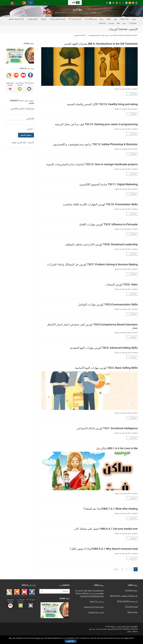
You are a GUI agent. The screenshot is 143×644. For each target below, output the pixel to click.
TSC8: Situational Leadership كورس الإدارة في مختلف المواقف (101, 244)
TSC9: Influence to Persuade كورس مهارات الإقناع (109, 224)
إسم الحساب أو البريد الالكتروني (22, 109)
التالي (116, 569)
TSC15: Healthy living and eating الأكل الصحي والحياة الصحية (102, 104)
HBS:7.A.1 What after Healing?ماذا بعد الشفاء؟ (110, 509)
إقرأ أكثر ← (132, 94)
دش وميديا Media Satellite (127, 601)
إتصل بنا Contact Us (96, 612)
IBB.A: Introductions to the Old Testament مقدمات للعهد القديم (101, 44)
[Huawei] (107, 3)
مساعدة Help (132, 612)
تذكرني (29, 129)
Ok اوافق (70, 641)
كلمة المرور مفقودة (19, 142)
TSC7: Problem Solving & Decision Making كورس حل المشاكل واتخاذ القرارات (92, 264)
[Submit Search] (31, 3)
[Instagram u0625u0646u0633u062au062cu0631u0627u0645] (123, 3)
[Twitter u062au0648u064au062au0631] (127, 3)
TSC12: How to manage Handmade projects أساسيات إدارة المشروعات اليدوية (92, 164)
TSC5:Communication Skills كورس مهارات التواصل (108, 304)
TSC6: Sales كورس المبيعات (121, 284)
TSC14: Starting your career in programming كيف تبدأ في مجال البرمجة (96, 124)
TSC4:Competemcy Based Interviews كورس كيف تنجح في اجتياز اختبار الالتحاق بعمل (92, 326)
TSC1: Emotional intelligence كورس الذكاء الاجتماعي (107, 428)
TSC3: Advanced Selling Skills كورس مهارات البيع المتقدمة (104, 348)
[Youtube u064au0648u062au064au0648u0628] (133, 3)
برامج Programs (131, 590)
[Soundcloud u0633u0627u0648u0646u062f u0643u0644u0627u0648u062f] (130, 3)
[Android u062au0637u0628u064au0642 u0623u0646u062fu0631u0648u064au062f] (113, 3)
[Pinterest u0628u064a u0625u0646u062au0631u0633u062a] (117, 3)
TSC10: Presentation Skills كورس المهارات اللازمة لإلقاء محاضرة (100, 204)
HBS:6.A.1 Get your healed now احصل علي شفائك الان (106, 529)
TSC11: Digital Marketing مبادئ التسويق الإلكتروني (108, 184)
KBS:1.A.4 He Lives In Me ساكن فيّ (117, 448)
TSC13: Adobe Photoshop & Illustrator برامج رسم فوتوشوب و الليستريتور (95, 144)
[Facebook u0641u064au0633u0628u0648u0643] (136, 3)
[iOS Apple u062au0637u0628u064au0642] (110, 3)
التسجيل (31, 142)
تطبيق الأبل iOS (29, 83)
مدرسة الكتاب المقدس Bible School (124, 596)
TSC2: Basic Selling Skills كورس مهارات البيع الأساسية (106, 368)
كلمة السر (30, 119)
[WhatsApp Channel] (120, 3)
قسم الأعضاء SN (131, 607)
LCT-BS (77, 10)
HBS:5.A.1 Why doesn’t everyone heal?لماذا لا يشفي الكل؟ (104, 549)
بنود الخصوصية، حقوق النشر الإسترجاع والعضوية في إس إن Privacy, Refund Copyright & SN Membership (89, 593)
